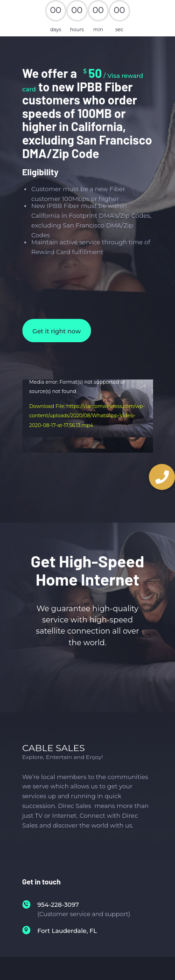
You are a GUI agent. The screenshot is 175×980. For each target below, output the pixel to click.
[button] (162, 477)
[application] (88, 442)
